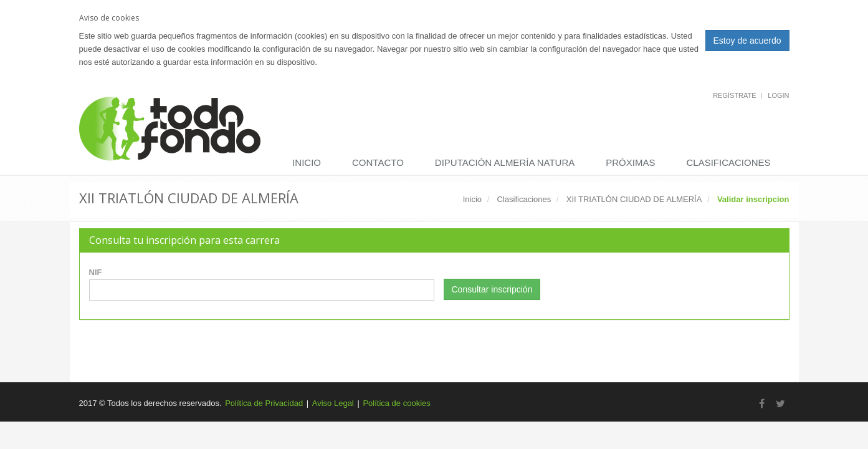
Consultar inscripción (492, 289)
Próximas (630, 162)
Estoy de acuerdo (747, 41)
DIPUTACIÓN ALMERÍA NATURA (505, 162)
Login (778, 95)
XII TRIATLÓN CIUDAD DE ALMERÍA (634, 199)
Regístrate (734, 95)
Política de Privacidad (264, 403)
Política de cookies (396, 403)
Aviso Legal (333, 403)
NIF (96, 272)
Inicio (307, 162)
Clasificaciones (728, 162)
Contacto (378, 162)
